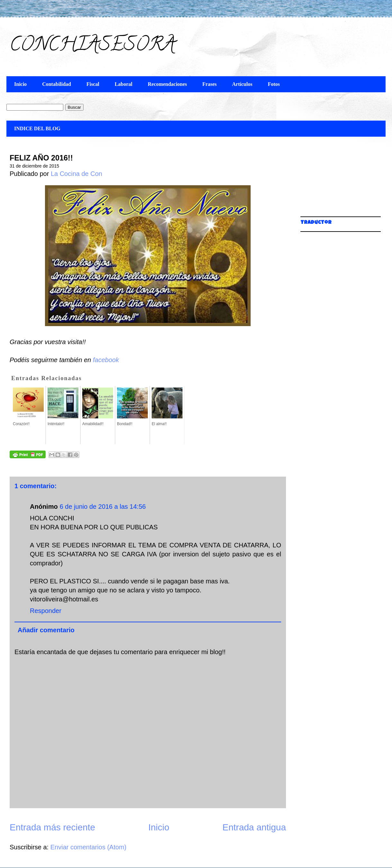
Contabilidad (57, 84)
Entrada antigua (254, 827)
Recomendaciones (167, 84)
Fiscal (93, 84)
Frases (209, 84)
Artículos (242, 84)
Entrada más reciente (52, 827)
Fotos (274, 84)
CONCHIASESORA (92, 46)
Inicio (20, 84)
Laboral (124, 84)
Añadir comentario (46, 630)
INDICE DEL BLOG (37, 128)
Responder (46, 611)
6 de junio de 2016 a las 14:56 (103, 507)
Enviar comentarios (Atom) (89, 847)
